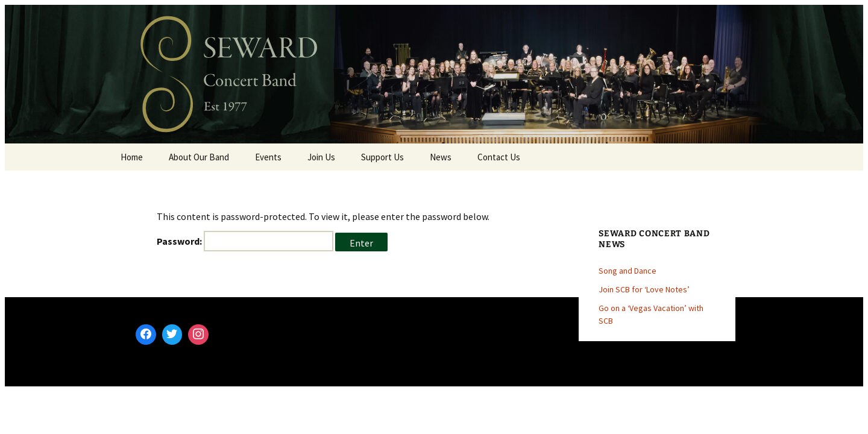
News (441, 157)
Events (268, 157)
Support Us (382, 157)
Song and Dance (627, 271)
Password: (245, 241)
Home (132, 157)
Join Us (321, 157)
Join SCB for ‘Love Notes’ (644, 289)
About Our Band (199, 157)
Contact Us (499, 157)
